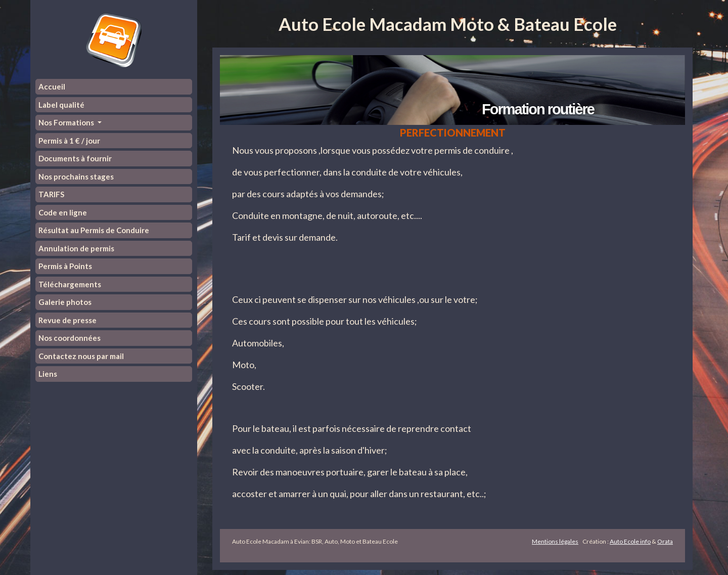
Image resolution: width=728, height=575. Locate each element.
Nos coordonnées (70, 338)
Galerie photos (65, 302)
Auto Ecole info (630, 541)
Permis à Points (65, 266)
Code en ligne (63, 212)
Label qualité (61, 105)
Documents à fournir (75, 158)
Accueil (52, 86)
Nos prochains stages (76, 176)
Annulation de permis (76, 248)
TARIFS (51, 194)
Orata (665, 541)
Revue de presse (67, 320)
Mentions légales (555, 541)
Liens (48, 374)
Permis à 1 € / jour (69, 141)
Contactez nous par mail (81, 356)
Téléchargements (70, 284)
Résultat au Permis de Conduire (94, 230)
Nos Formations (67, 122)
